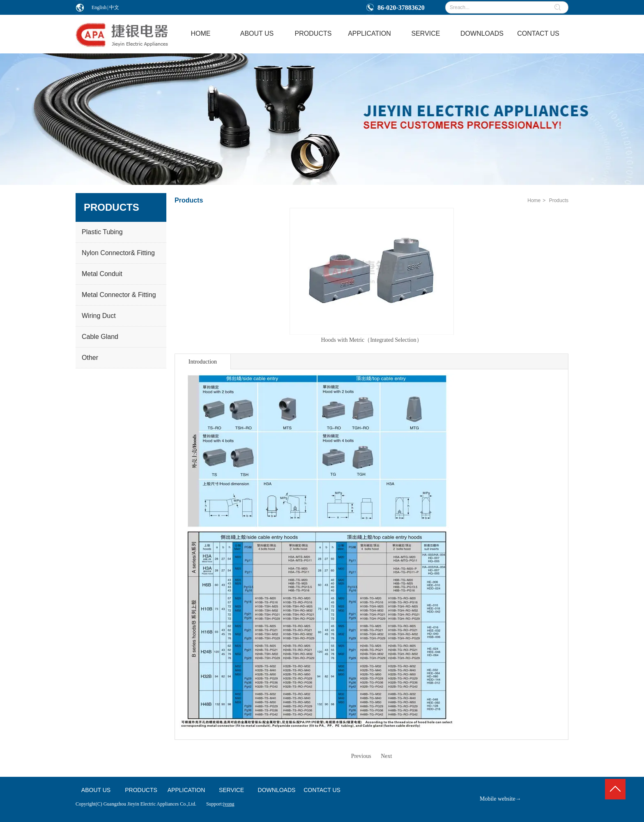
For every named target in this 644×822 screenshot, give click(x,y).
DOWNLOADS (277, 790)
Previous (361, 756)
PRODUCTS (141, 790)
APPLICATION (186, 790)
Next (386, 756)
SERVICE (231, 790)
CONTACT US (322, 790)
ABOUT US (96, 790)
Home (534, 200)
